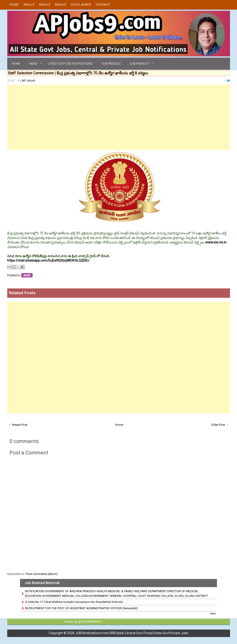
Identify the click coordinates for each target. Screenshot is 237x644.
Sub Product (111, 64)
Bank (27, 275)
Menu (33, 64)
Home (14, 5)
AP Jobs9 (28, 81)
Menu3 (61, 5)
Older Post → (220, 425)
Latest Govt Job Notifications (70, 64)
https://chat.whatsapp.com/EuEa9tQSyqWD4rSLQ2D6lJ (48, 260)
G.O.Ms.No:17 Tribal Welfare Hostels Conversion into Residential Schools (74, 602)
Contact (103, 5)
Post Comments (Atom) (42, 574)
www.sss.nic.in (216, 242)
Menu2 (45, 5)
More (213, 614)
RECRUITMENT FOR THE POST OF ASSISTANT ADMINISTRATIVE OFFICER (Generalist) (81, 608)
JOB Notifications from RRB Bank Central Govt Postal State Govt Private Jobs (132, 633)
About (29, 5)
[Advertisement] (119, 117)
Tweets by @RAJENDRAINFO (83, 622)
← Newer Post (18, 425)
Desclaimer (81, 5)
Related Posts (22, 293)
